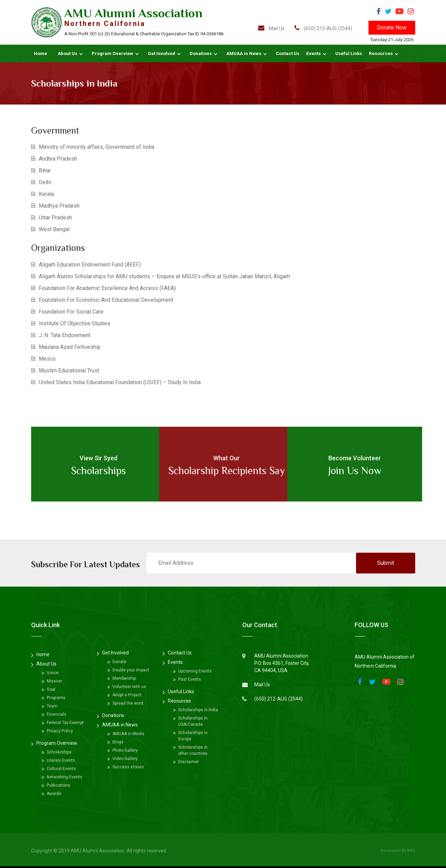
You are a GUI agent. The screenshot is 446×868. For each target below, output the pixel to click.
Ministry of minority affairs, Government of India (97, 147)
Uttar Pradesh (55, 218)
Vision (53, 673)
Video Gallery (125, 759)
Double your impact (131, 670)
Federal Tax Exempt (65, 723)
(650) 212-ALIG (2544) (323, 28)
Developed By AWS (398, 851)
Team (52, 706)
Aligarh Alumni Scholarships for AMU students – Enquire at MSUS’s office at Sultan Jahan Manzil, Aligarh (164, 276)
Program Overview (112, 53)
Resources (381, 53)
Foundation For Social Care (71, 312)
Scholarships (59, 752)
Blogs (118, 742)
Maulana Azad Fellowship (70, 347)
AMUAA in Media (128, 734)
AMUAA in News (244, 53)
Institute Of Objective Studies (75, 323)
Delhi (45, 182)
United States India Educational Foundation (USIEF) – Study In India (120, 382)
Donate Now (392, 28)
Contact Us (288, 53)
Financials (57, 714)
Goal (51, 689)
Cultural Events (61, 769)
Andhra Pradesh (58, 159)
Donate (119, 662)
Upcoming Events (195, 671)
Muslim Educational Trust (69, 370)
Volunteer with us (129, 687)
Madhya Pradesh (59, 206)
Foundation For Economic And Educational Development (106, 300)
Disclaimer (189, 762)
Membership (124, 678)
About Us (67, 53)
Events (313, 53)
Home (40, 53)
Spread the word (128, 703)
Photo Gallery (125, 750)
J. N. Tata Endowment (65, 335)
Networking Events (65, 777)
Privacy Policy (60, 731)
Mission (54, 681)
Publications (58, 785)
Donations (201, 53)
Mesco (47, 359)
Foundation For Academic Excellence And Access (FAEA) (107, 288)
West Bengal (54, 229)
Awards (54, 794)
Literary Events (61, 760)
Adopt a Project (127, 695)
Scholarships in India (198, 710)
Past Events (190, 679)
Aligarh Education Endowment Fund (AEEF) (90, 265)
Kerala (46, 194)
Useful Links (349, 53)
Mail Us (271, 28)
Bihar (45, 170)
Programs (56, 698)
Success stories (128, 767)
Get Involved (161, 53)
